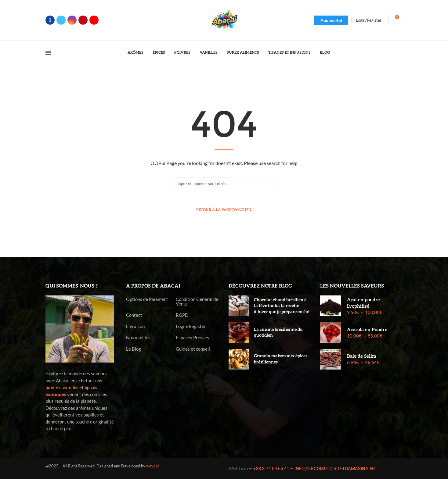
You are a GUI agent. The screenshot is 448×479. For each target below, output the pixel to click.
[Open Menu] (48, 53)
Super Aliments (243, 53)
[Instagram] (72, 20)
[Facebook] (50, 20)
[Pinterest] (83, 20)
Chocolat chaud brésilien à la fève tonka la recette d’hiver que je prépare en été (282, 306)
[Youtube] (94, 20)
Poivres (182, 53)
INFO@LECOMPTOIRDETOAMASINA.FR (335, 469)
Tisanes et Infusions (289, 53)
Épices (159, 53)
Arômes (135, 53)
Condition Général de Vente (197, 302)
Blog (325, 53)
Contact (134, 315)
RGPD (182, 315)
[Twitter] (61, 20)
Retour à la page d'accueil (224, 210)
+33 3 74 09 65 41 (271, 469)
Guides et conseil (193, 349)
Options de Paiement (147, 299)
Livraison (135, 326)
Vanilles (209, 53)
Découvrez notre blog (260, 286)
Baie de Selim (362, 356)
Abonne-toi (331, 20)
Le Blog (134, 349)
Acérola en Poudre (367, 330)
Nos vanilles (138, 338)
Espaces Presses (192, 338)
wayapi (152, 466)
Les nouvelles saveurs (352, 286)
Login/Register (191, 326)
